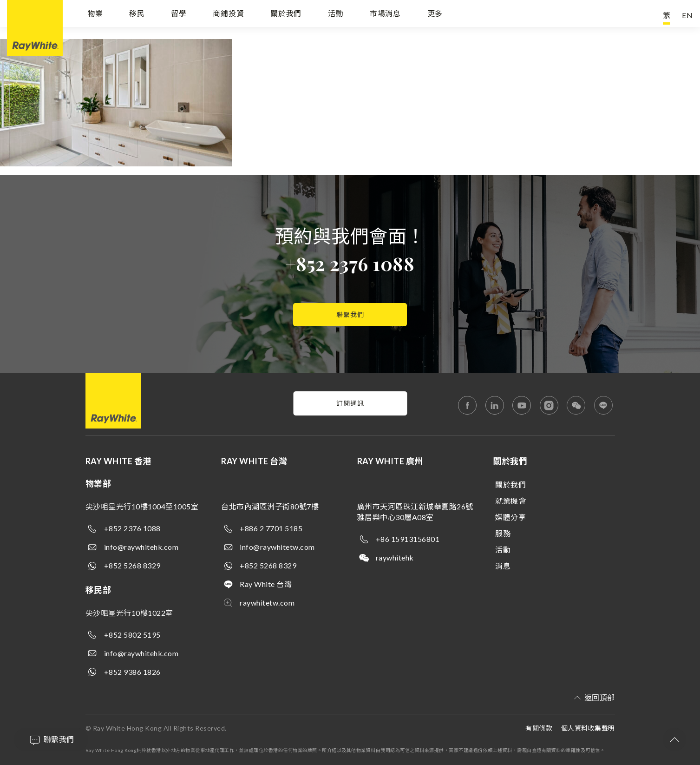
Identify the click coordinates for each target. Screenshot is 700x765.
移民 (137, 15)
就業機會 (510, 501)
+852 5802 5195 (132, 635)
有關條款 (539, 728)
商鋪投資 (228, 15)
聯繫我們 (350, 314)
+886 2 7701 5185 (271, 528)
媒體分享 (510, 517)
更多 (435, 15)
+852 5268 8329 (132, 565)
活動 (336, 15)
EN (687, 15)
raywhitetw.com (267, 603)
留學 (179, 15)
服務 (503, 533)
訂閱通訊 (350, 403)
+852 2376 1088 (350, 263)
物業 (95, 15)
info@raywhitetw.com (277, 547)
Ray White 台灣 (266, 584)
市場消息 (385, 15)
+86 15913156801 (408, 539)
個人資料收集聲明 (588, 728)
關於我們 (286, 15)
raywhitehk (395, 557)
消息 (503, 566)
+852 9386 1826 (132, 672)
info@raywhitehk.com (141, 547)
